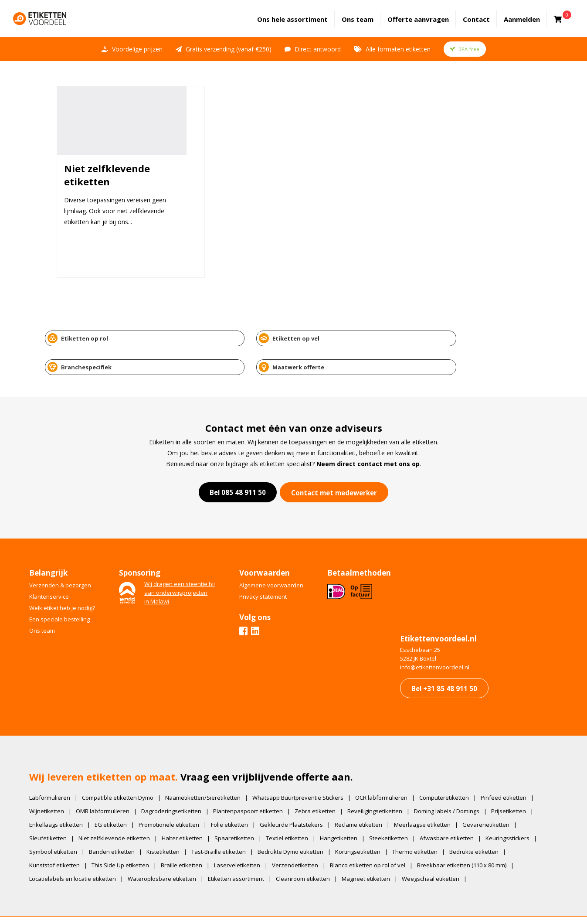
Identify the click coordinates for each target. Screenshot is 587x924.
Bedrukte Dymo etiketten (296, 823)
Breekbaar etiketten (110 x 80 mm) (467, 836)
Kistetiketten (169, 823)
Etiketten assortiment (242, 850)
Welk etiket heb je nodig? (68, 566)
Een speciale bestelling (65, 577)
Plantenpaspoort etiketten (254, 782)
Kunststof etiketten (60, 836)
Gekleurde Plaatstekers (297, 796)
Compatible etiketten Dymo (123, 769)
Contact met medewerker (335, 451)
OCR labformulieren (387, 769)
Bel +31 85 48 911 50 (438, 650)
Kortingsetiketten (363, 823)
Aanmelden (528, 14)
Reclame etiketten (364, 796)
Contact (483, 14)
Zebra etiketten (321, 782)
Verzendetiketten (301, 836)
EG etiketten (116, 796)
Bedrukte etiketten (480, 823)
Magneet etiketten (372, 850)
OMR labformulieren (108, 782)
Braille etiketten (187, 836)
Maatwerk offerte (463, 329)
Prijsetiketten (514, 782)
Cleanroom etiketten (309, 850)
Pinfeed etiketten (509, 769)
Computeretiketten (450, 769)
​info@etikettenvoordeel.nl (428, 629)
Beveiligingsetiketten (380, 782)
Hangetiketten (344, 809)
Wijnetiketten (52, 782)
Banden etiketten (117, 823)
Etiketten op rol (81, 329)
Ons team (364, 14)
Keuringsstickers (513, 809)
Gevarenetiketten (492, 796)
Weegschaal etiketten (436, 850)
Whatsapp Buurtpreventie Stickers (304, 769)
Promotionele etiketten (175, 796)
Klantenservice (55, 554)
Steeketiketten (394, 809)
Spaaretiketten (240, 809)
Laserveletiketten (243, 836)
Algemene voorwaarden (281, 543)
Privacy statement (273, 554)
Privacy (413, 904)
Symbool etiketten (59, 823)
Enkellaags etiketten (62, 796)
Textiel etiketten (293, 809)
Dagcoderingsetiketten (177, 782)
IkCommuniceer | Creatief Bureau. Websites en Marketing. (310, 904)
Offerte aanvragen (425, 14)
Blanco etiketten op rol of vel (373, 836)
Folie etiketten (235, 796)
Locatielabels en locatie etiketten (78, 850)
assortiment (299, 14)
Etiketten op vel (208, 329)
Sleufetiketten (54, 809)
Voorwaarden (390, 904)
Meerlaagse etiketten (428, 796)
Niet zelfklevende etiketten (120, 809)
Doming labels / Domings (452, 782)
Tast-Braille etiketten (224, 823)
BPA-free (465, 38)
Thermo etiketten (421, 823)
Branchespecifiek (336, 329)
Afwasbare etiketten (452, 809)
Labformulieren (55, 769)
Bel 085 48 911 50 (234, 450)
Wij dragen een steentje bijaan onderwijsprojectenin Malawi (187, 550)
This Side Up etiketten (126, 836)
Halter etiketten (188, 809)
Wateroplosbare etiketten (168, 850)
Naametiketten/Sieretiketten (209, 769)
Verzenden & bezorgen (66, 543)
